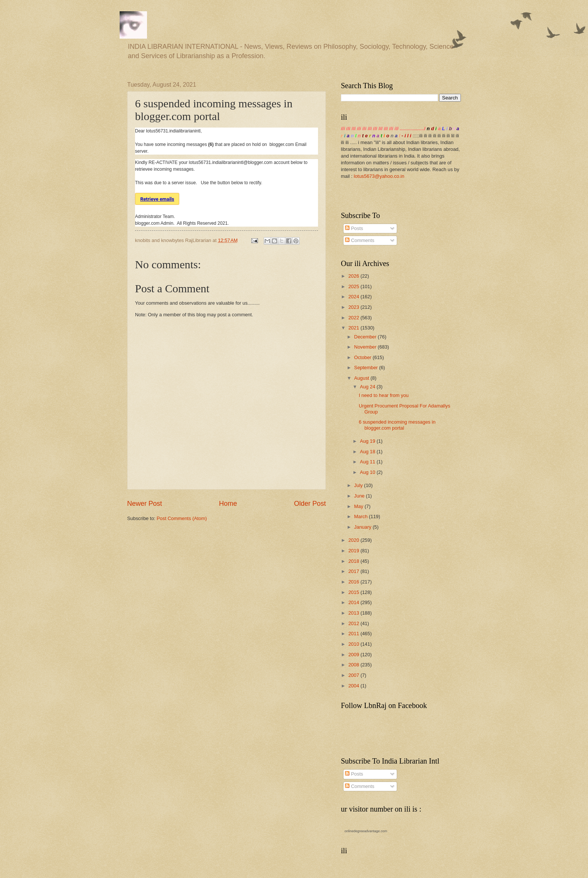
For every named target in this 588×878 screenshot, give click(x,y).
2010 (354, 644)
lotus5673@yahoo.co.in (379, 176)
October (363, 357)
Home (228, 504)
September (367, 368)
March (361, 516)
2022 (354, 318)
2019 (354, 551)
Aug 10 (368, 472)
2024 (354, 297)
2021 (354, 328)
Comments (360, 240)
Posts (354, 228)
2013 (354, 613)
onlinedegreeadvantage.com (366, 831)
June (360, 496)
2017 (354, 571)
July (359, 485)
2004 (354, 686)
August (362, 378)
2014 (354, 602)
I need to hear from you (384, 395)
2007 (354, 675)
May (359, 506)
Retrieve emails (157, 199)
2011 (354, 634)
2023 (354, 307)
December (366, 337)
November (366, 347)
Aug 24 (368, 387)
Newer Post (145, 504)
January (363, 527)
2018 (354, 561)
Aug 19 (368, 441)
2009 (354, 655)
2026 (354, 276)
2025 (354, 286)
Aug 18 (368, 452)
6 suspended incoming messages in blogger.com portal (397, 425)
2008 (354, 665)
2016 (354, 582)
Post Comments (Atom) (182, 518)
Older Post (310, 504)
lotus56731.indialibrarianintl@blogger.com (231, 162)
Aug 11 (368, 462)
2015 (354, 592)
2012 (354, 623)
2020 (354, 540)
